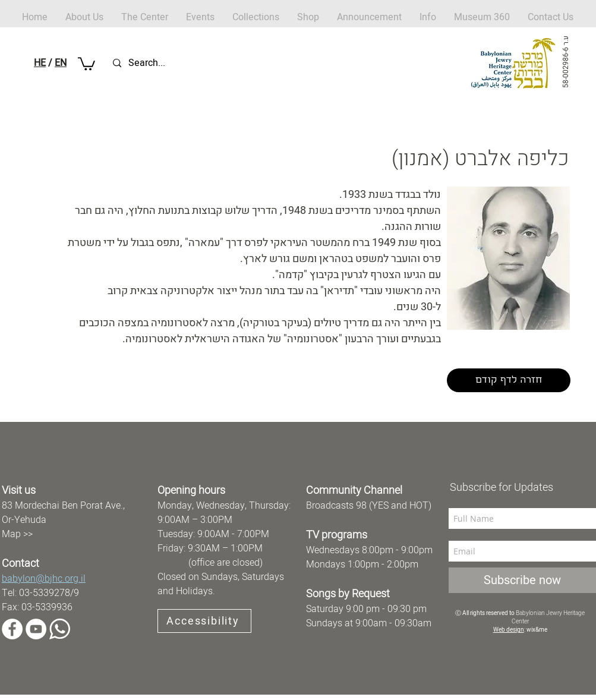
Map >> (17, 534)
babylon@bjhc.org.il (44, 579)
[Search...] (169, 63)
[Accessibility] (204, 621)
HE (40, 63)
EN (61, 63)
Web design (509, 630)
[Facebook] (12, 629)
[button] (308, 18)
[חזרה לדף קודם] (509, 380)
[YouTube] (36, 629)
